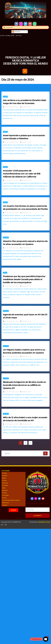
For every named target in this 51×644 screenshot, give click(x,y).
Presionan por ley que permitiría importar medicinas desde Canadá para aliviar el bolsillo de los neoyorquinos (24, 279)
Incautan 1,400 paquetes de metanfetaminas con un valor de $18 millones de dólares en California (22, 174)
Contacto (5, 505)
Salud (5, 273)
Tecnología (5, 495)
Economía (5, 485)
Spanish (16, 32)
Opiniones (5, 483)
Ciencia (4, 498)
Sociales (6, 237)
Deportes (5, 490)
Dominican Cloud (44, 522)
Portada (4, 473)
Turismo (4, 493)
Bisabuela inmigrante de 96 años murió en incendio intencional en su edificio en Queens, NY (24, 385)
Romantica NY (26, 107)
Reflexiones (6, 503)
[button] (25, 71)
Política (4, 480)
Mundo (5, 97)
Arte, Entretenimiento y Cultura (11, 500)
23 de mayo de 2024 (12, 107)
